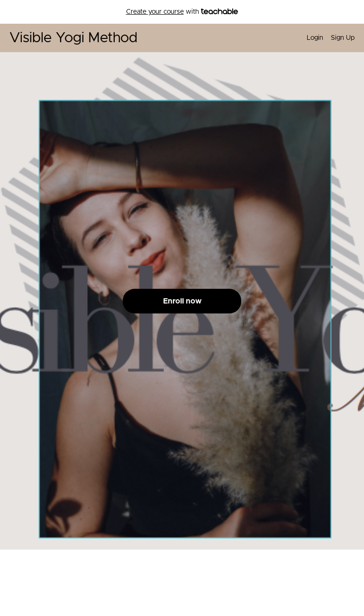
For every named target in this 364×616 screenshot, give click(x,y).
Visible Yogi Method (73, 38)
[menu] (327, 38)
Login (315, 38)
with (182, 12)
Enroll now (182, 301)
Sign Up (343, 38)
